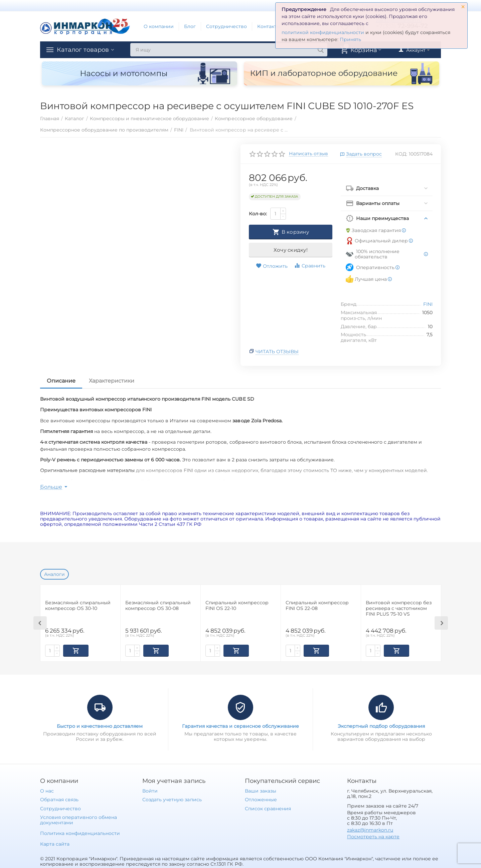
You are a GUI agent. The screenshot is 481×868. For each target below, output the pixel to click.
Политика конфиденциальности (80, 833)
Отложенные (261, 799)
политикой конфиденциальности (323, 32)
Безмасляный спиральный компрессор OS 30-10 (78, 606)
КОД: (401, 154)
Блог (190, 26)
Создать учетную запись (172, 799)
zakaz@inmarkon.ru (370, 829)
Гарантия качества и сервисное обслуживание (240, 725)
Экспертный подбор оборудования (381, 725)
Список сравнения (268, 808)
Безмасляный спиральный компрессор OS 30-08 (158, 606)
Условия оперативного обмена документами (78, 819)
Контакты (269, 26)
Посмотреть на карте (373, 836)
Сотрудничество (226, 26)
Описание (61, 381)
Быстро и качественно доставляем (100, 725)
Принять (350, 39)
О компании (159, 26)
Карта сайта (55, 843)
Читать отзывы (277, 352)
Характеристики (112, 381)
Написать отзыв (308, 154)
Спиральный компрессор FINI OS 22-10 (237, 606)
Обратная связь (59, 799)
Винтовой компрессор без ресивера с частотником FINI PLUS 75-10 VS (399, 608)
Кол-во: (258, 214)
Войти (150, 790)
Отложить (272, 266)
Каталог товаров (83, 50)
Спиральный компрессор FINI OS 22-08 (317, 606)
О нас (47, 790)
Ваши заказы (261, 790)
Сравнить (310, 266)
